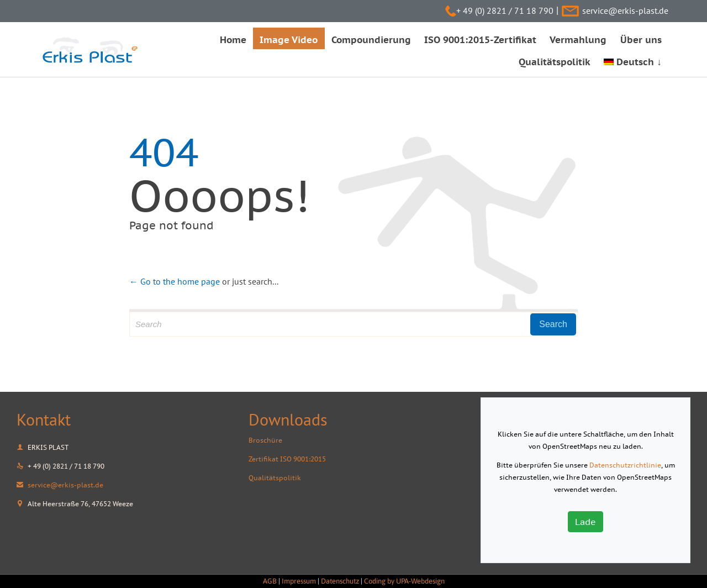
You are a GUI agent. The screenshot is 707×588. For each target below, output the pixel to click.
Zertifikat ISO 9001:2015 (287, 459)
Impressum (299, 581)
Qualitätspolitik (275, 478)
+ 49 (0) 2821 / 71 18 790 (505, 11)
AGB (270, 581)
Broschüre (265, 440)
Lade (585, 522)
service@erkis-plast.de (625, 11)
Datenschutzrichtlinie (625, 465)
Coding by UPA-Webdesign (404, 581)
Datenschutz (340, 581)
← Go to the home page (175, 281)
